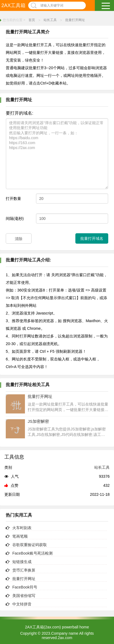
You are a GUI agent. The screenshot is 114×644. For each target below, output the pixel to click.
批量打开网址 (75, 20)
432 (106, 485)
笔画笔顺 (20, 536)
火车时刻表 (22, 528)
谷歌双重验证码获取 (30, 545)
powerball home (75, 627)
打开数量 (13, 199)
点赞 (11, 485)
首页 (32, 20)
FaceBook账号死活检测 (32, 553)
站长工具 (50, 20)
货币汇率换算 (24, 570)
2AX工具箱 (13, 5)
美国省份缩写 (24, 596)
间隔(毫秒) (15, 218)
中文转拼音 (22, 604)
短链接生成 (22, 562)
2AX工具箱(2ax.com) (43, 627)
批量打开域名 (92, 238)
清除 (19, 239)
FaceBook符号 (25, 587)
